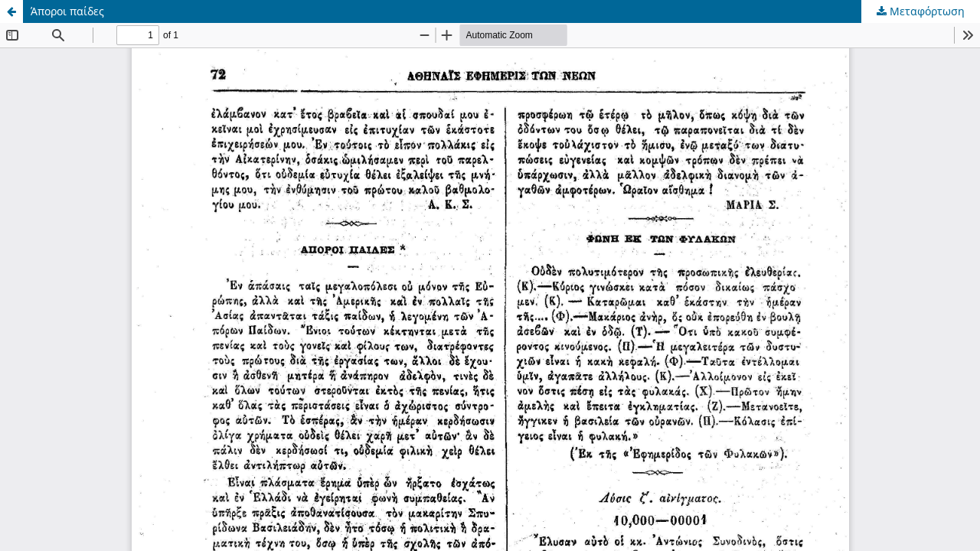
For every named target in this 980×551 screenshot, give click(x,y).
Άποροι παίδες (67, 11)
